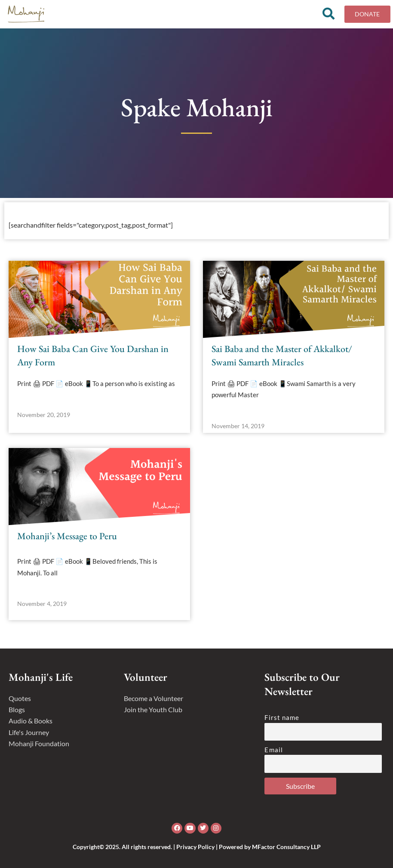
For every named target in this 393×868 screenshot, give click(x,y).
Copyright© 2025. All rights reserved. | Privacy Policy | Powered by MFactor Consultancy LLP (197, 847)
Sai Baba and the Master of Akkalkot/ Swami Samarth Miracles (282, 358)
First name (282, 718)
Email (274, 750)
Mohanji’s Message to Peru (67, 539)
